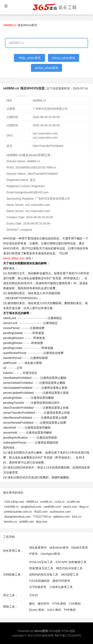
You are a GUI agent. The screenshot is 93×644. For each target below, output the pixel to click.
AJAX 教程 (54, 610)
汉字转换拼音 (38, 587)
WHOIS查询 (11, 248)
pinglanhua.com (31, 507)
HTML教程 (59, 604)
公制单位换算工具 (61, 587)
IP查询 (33, 554)
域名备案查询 (38, 548)
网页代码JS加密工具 (69, 568)
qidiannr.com (62, 517)
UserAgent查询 (50, 554)
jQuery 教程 (37, 610)
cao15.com (70, 507)
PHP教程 (70, 610)
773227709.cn (42, 517)
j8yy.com (42, 522)
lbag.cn (84, 507)
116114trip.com (14, 502)
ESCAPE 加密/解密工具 (71, 562)
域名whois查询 (59, 548)
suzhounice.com (60, 512)
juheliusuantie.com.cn (18, 512)
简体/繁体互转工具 (41, 568)
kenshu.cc (11, 522)
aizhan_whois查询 (47, 68)
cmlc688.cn (12, 507)
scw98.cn (46, 502)
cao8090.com (52, 507)
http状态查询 (80, 548)
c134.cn (59, 502)
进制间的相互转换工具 (44, 574)
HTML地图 (68, 631)
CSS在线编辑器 (39, 581)
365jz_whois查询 (30, 58)
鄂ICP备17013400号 (68, 635)
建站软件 (44, 604)
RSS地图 (55, 631)
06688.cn (32, 502)
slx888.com (27, 522)
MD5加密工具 (70, 574)
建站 (32, 604)
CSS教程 (75, 604)
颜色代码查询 (61, 581)
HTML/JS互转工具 (41, 562)
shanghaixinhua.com (17, 517)
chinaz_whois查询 (64, 58)
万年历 (33, 595)
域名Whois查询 (27, 25)
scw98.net (73, 502)
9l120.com (41, 512)
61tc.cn (77, 517)
